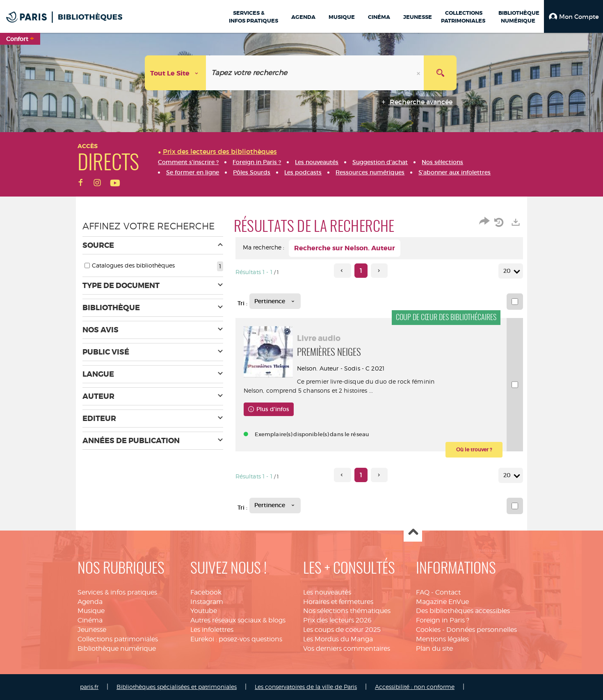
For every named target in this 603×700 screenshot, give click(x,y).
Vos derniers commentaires (347, 649)
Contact (448, 592)
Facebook (206, 592)
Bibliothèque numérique (117, 649)
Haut (413, 533)
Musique (91, 611)
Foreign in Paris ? (443, 620)
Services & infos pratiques (117, 592)
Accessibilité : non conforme (415, 687)
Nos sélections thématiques (347, 611)
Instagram (207, 602)
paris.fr (89, 687)
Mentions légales (442, 639)
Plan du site (434, 649)
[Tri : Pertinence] (275, 301)
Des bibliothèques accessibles (463, 611)
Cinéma (90, 620)
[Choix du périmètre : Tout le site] (176, 73)
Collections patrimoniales (118, 639)
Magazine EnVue (442, 602)
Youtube (204, 611)
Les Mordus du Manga (338, 639)
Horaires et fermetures (338, 602)
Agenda (90, 602)
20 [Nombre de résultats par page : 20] (508, 271)
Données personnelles (482, 630)
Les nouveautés (327, 592)
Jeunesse (92, 630)
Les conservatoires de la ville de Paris (306, 687)
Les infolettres (212, 630)
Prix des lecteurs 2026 (337, 620)
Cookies (428, 630)
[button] (573, 16)
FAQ (423, 592)
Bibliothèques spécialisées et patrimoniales (177, 687)
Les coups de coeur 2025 (342, 630)
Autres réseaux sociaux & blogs (238, 620)
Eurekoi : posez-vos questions (236, 639)
